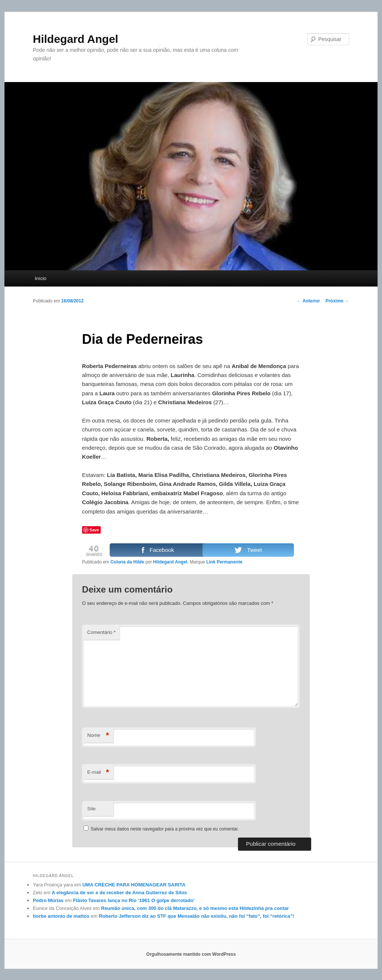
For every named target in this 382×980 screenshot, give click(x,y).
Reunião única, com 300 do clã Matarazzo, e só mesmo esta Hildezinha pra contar (195, 908)
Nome (98, 736)
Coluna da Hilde (127, 562)
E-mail (98, 772)
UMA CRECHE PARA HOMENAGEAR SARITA (134, 885)
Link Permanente (224, 562)
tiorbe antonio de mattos (61, 916)
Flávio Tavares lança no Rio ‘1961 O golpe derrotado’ (134, 900)
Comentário (101, 632)
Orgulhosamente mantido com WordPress (191, 954)
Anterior (309, 301)
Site (91, 809)
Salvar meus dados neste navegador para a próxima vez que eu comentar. (165, 829)
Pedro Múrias (48, 900)
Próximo (337, 301)
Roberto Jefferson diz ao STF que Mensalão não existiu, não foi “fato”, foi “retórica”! (197, 916)
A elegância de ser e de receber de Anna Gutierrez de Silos (119, 893)
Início (40, 278)
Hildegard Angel (76, 39)
